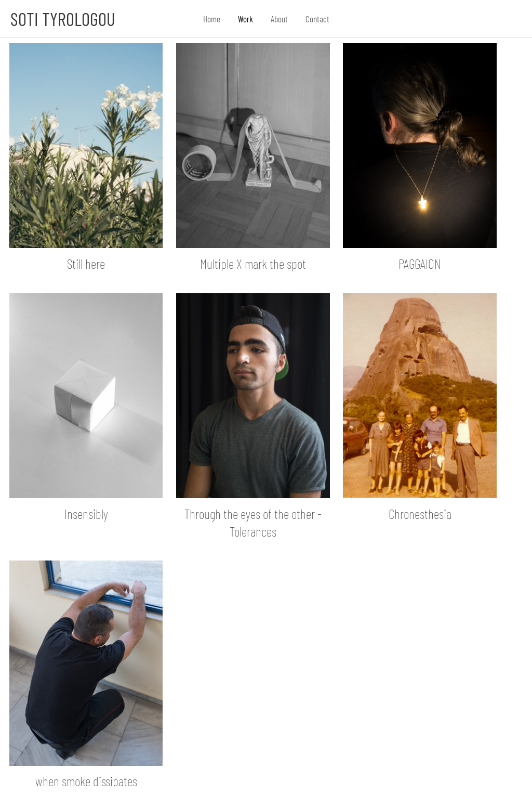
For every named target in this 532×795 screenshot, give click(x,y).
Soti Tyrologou (63, 19)
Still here (86, 263)
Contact (317, 19)
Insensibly (86, 513)
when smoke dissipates (86, 781)
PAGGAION (420, 263)
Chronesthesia (420, 513)
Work (245, 19)
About (279, 19)
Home (212, 19)
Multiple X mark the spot (253, 263)
